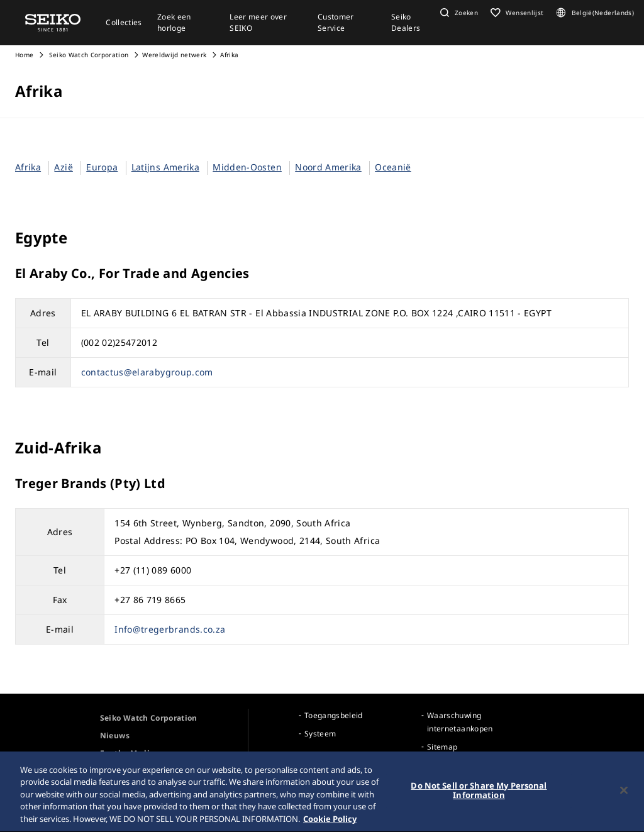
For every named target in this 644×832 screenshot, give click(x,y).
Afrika (28, 167)
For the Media (127, 753)
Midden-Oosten (247, 167)
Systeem (320, 734)
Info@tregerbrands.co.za (170, 629)
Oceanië (393, 167)
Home (24, 55)
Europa (102, 167)
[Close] (624, 796)
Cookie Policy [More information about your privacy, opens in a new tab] (330, 824)
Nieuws (115, 735)
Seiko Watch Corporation (88, 55)
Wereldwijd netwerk (174, 55)
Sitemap (442, 747)
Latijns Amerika (165, 167)
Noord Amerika (328, 167)
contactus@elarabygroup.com (147, 372)
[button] (458, 13)
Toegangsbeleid (334, 715)
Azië (63, 167)
